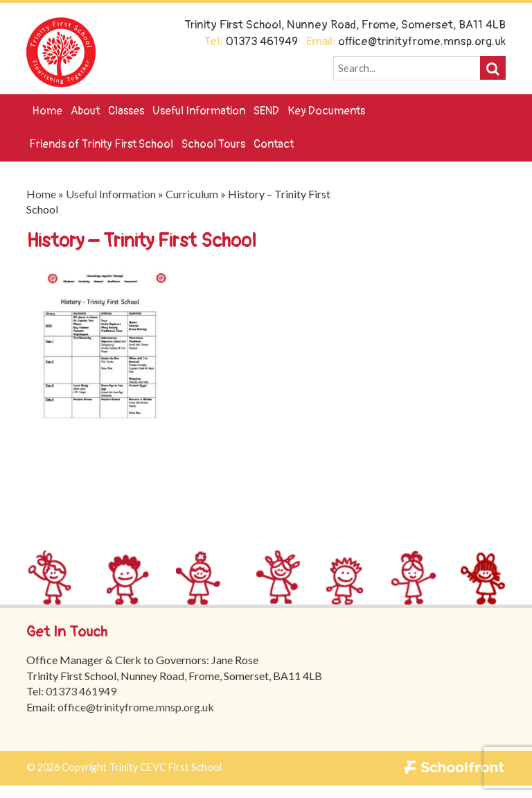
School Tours (213, 144)
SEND (266, 111)
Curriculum (192, 194)
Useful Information (199, 111)
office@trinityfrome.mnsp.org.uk (136, 707)
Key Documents (326, 111)
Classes (126, 111)
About (85, 111)
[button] (493, 68)
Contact (274, 144)
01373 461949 (82, 691)
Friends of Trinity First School (101, 144)
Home (47, 111)
